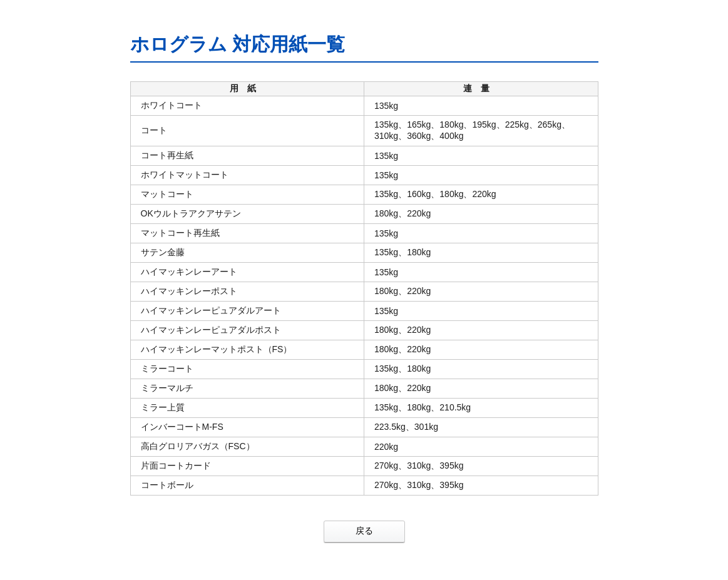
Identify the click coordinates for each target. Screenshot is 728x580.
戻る (364, 531)
